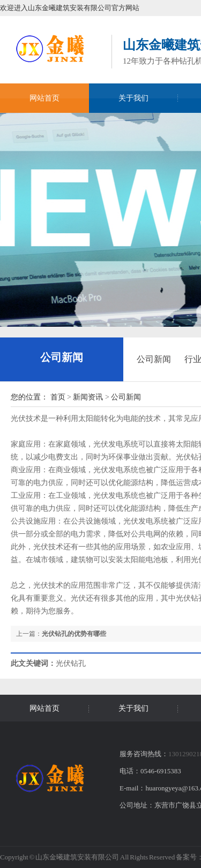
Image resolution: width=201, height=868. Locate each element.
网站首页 (44, 98)
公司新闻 (62, 357)
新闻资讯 (88, 397)
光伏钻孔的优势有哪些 (74, 634)
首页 (58, 397)
